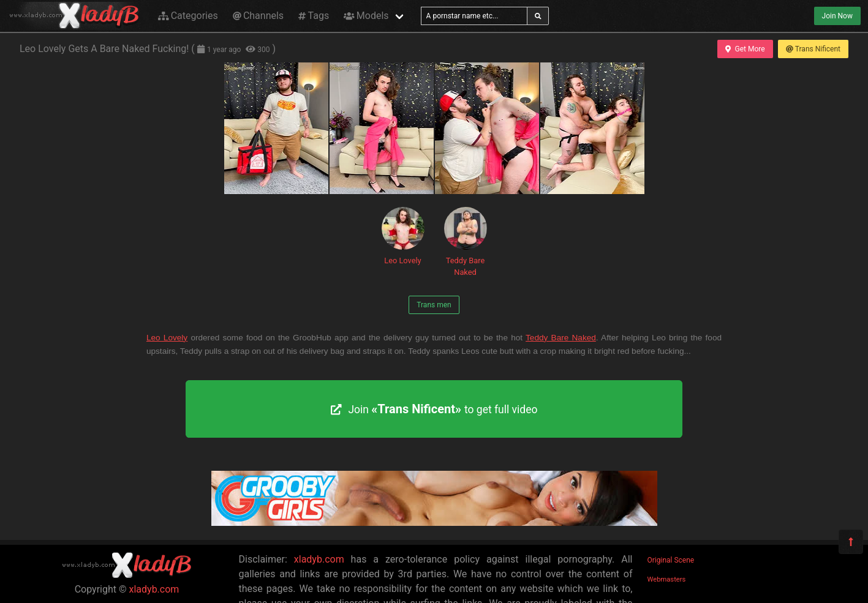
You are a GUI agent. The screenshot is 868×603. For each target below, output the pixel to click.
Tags (314, 16)
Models (366, 16)
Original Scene (671, 560)
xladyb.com (154, 589)
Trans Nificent (813, 49)
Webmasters (667, 579)
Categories (188, 16)
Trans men (434, 305)
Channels (258, 16)
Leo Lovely (403, 236)
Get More (745, 49)
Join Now (837, 16)
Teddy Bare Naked (466, 242)
